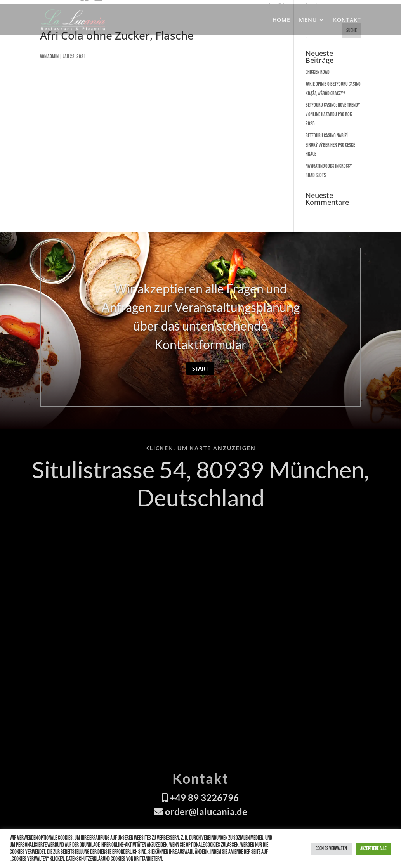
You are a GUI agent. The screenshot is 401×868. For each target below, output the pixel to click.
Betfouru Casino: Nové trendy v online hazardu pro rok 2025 (333, 114)
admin (53, 56)
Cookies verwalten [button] (331, 849)
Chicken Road (318, 72)
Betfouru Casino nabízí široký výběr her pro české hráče (330, 145)
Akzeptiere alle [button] (373, 849)
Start (200, 368)
